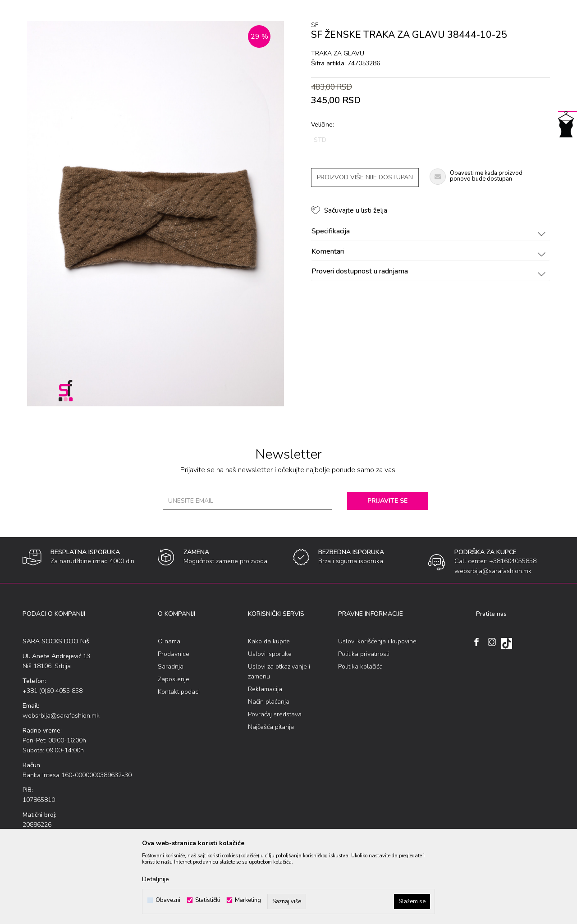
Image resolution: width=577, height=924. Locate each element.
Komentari (430, 252)
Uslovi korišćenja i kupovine (377, 641)
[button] (349, 210)
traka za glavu (338, 53)
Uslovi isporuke (270, 654)
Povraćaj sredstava (275, 714)
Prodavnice (174, 654)
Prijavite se (387, 501)
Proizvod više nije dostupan (365, 177)
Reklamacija (265, 689)
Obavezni (168, 900)
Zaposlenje (174, 679)
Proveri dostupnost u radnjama (430, 272)
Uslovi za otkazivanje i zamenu (279, 671)
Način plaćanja (269, 702)
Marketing (248, 900)
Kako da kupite (269, 641)
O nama (169, 641)
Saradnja (171, 667)
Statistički (208, 900)
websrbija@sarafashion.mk (61, 716)
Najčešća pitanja (271, 727)
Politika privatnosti (364, 654)
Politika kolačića (360, 667)
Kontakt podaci (179, 692)
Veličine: (323, 125)
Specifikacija (430, 232)
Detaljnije (156, 879)
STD (320, 140)
